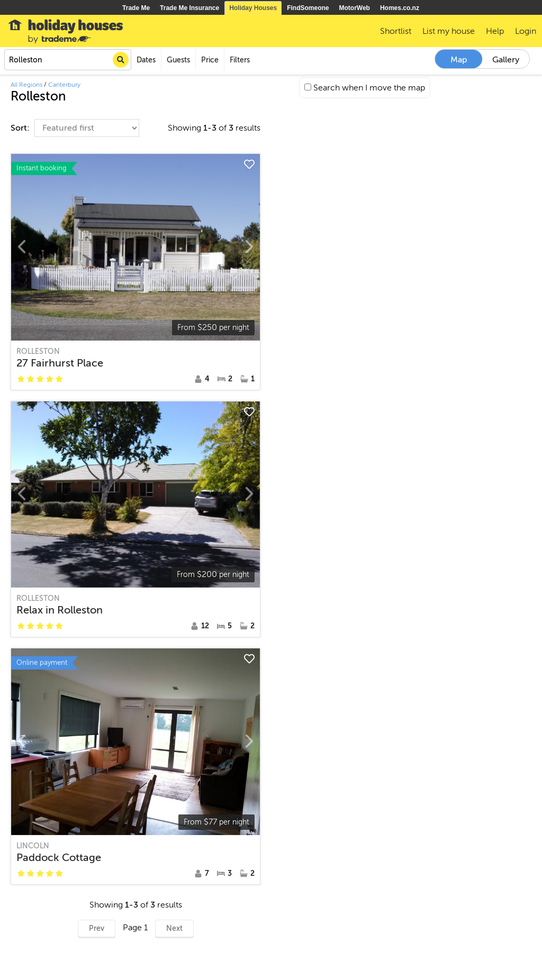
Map (459, 60)
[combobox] (68, 60)
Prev (97, 928)
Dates (146, 60)
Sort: (21, 128)
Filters (240, 60)
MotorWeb (355, 8)
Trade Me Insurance (189, 8)
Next (174, 928)
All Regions (26, 85)
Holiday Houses (253, 8)
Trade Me (136, 8)
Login (526, 31)
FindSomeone (308, 8)
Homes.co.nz (400, 8)
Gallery (506, 60)
